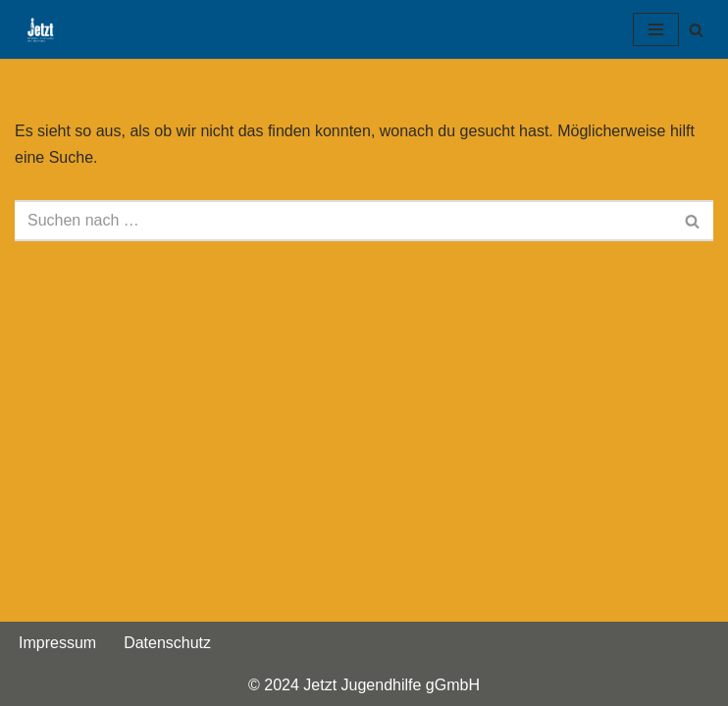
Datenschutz (167, 643)
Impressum (57, 643)
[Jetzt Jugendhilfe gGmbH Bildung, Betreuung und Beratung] (35, 29)
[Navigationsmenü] (656, 29)
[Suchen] (696, 30)
